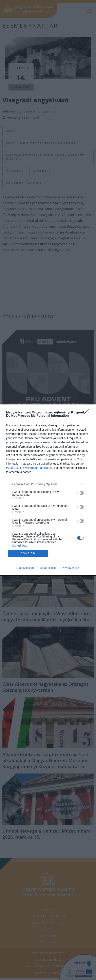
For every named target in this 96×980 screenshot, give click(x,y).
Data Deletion (25, 568)
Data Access (48, 568)
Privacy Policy (71, 568)
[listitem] (48, 484)
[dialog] (48, 490)
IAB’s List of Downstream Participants (30, 468)
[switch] (80, 493)
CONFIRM (28, 553)
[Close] (88, 413)
